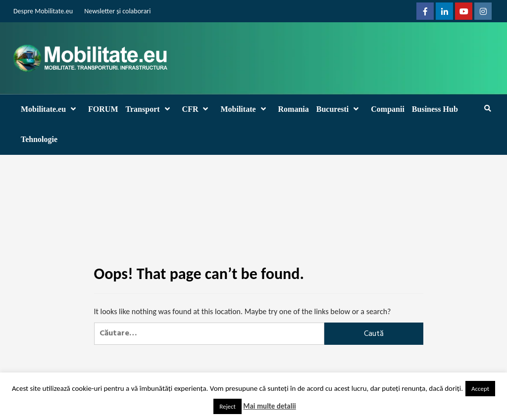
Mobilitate (245, 109)
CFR (198, 109)
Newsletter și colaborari (117, 11)
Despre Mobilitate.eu (43, 11)
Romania (294, 109)
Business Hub (435, 109)
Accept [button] (480, 389)
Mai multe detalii (270, 406)
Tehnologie (39, 139)
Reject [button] (228, 406)
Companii (388, 109)
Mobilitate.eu (51, 109)
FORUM (103, 109)
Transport (150, 109)
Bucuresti (340, 109)
